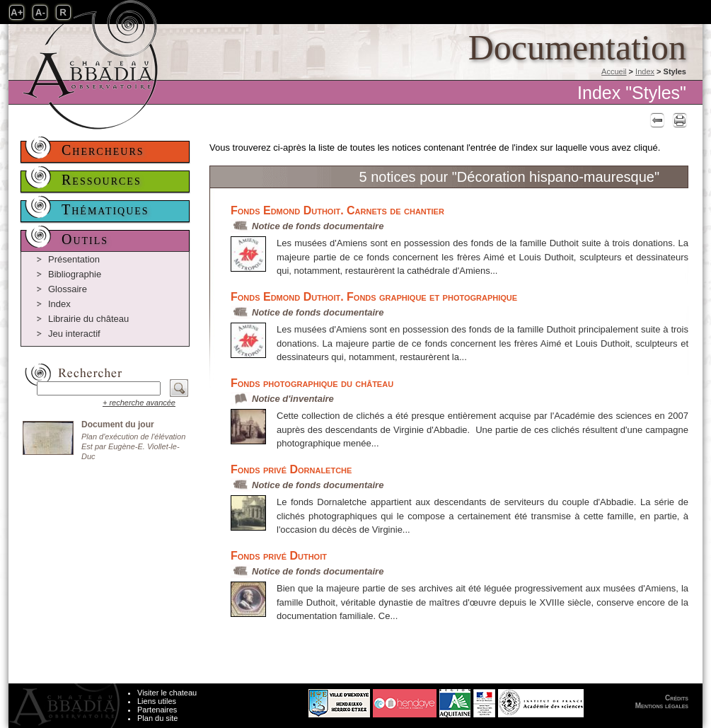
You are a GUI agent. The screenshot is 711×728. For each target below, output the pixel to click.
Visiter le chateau (167, 693)
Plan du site (157, 718)
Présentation (74, 259)
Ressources (102, 180)
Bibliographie (75, 274)
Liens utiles (157, 701)
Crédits (677, 698)
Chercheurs (103, 150)
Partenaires (157, 710)
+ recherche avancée (139, 403)
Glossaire (68, 289)
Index (645, 71)
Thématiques (105, 209)
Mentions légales (662, 706)
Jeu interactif (74, 334)
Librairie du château (88, 319)
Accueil (614, 71)
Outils (85, 239)
